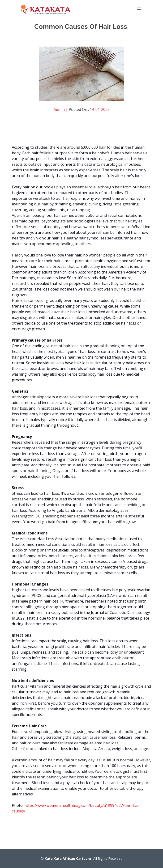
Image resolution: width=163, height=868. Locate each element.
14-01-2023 (100, 109)
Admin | (61, 109)
